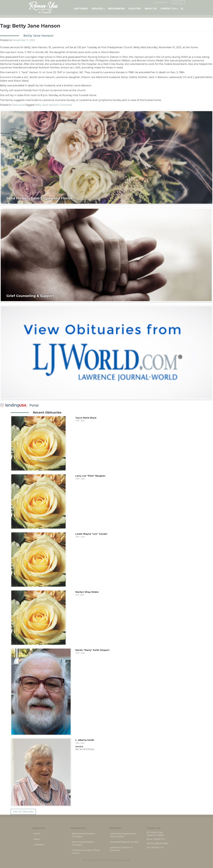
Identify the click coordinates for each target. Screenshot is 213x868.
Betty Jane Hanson (38, 36)
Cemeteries (39, 845)
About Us (151, 9)
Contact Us (168, 9)
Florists (37, 834)
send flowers (178, 2)
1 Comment (65, 105)
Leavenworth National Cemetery (124, 842)
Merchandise (116, 9)
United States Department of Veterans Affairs (123, 835)
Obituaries (81, 9)
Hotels (37, 839)
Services (97, 9)
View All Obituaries (23, 812)
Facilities (135, 9)
